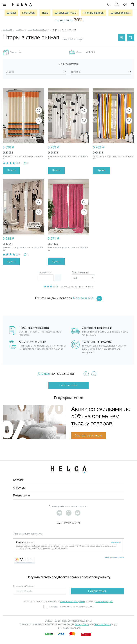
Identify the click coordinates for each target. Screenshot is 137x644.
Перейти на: (45, 273)
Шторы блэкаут (120, 13)
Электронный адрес (23, 586)
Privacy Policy (82, 624)
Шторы (11, 13)
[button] (83, 278)
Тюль (45, 13)
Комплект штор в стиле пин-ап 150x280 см (23, 158)
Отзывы (44, 373)
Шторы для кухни (66, 13)
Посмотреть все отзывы (114, 557)
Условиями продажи (104, 602)
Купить (11, 170)
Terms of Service (103, 624)
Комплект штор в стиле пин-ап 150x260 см (68, 158)
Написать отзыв (68, 385)
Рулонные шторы (94, 13)
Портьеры (29, 13)
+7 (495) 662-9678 (68, 523)
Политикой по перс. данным (72, 602)
